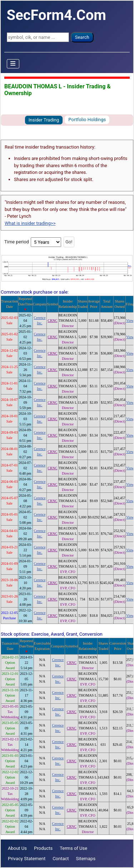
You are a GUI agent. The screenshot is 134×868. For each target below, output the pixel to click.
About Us (17, 848)
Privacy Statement (27, 859)
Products (43, 848)
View (130, 321)
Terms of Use (73, 848)
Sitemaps (86, 859)
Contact (61, 859)
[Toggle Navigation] (13, 64)
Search (82, 37)
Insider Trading (44, 120)
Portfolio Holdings (87, 120)
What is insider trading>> (30, 223)
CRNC (52, 321)
